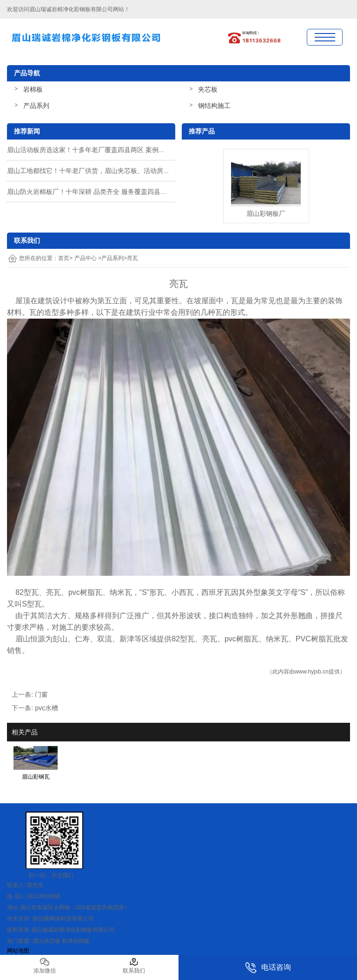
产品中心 (86, 258)
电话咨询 (268, 968)
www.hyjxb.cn (312, 672)
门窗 (41, 694)
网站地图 (18, 951)
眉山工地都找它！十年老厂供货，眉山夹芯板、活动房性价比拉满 (101, 171)
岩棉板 (33, 89)
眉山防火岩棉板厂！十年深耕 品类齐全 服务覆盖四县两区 (90, 192)
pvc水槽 (46, 708)
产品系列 (36, 106)
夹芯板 (208, 89)
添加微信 (45, 966)
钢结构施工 (214, 106)
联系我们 (134, 966)
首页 (64, 258)
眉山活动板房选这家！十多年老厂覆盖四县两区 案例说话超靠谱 (99, 150)
